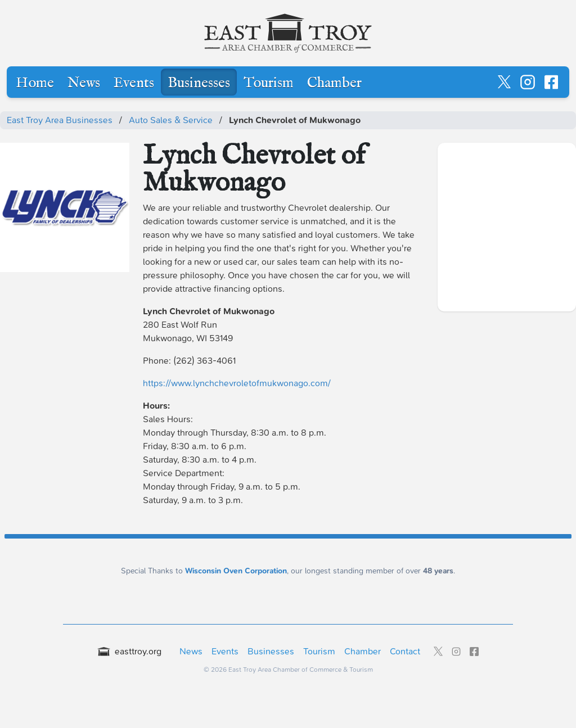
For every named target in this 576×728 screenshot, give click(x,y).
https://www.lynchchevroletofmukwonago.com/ (237, 383)
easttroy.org (129, 651)
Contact (405, 651)
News (84, 83)
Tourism (269, 83)
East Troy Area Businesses (60, 120)
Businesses (199, 83)
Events (134, 83)
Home (35, 83)
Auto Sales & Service (171, 120)
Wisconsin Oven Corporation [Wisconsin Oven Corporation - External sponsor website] (236, 571)
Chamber (334, 83)
